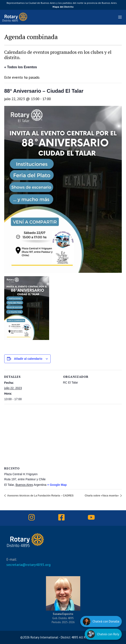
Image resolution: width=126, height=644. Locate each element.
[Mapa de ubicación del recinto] (57, 435)
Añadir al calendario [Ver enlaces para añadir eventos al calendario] (28, 359)
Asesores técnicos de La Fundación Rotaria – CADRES (40, 496)
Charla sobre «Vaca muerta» (102, 496)
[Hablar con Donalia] (101, 621)
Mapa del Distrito (63, 7)
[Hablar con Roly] (103, 634)
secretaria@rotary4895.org (28, 565)
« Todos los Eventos (21, 67)
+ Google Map (57, 485)
